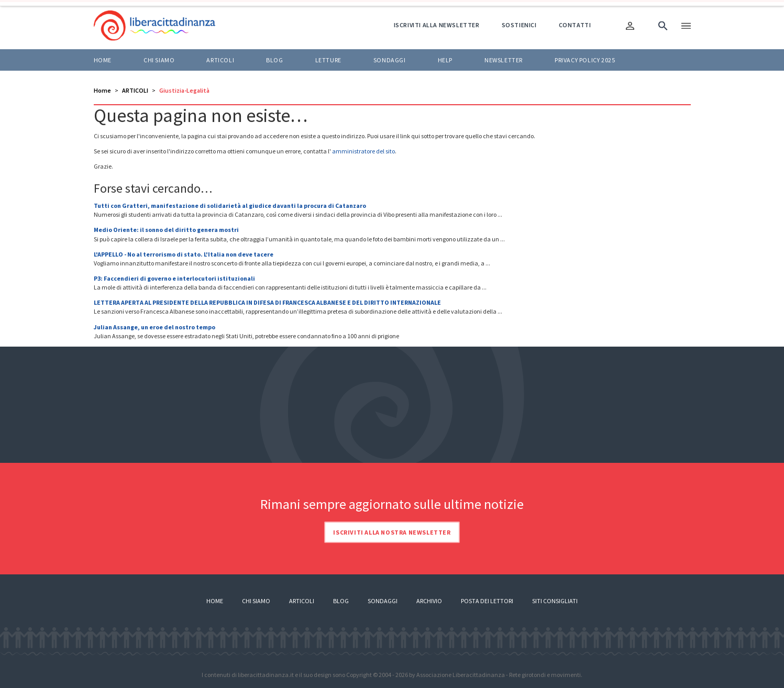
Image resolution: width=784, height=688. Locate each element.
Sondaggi (390, 60)
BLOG (274, 60)
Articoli (302, 601)
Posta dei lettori (487, 601)
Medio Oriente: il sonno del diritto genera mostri (166, 230)
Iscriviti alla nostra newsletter (392, 532)
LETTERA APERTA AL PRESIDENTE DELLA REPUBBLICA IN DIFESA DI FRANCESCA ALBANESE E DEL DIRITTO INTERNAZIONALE (267, 302)
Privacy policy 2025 (585, 60)
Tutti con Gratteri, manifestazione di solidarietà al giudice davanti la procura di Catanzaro (230, 206)
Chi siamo (159, 60)
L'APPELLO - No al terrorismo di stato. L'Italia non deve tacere (184, 254)
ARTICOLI (220, 60)
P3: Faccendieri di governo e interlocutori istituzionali (174, 278)
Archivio (429, 601)
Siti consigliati (555, 601)
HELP (445, 60)
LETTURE (328, 60)
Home (103, 60)
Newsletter (504, 60)
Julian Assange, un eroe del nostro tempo (154, 327)
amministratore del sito (363, 151)
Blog (341, 601)
